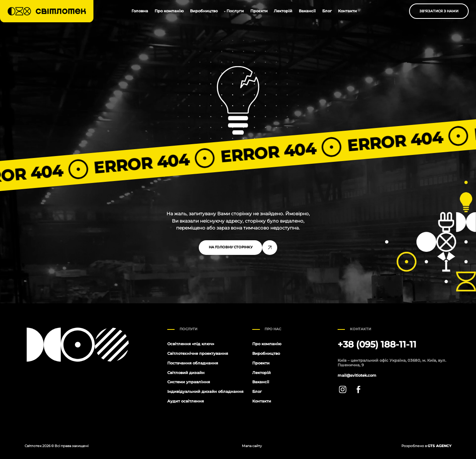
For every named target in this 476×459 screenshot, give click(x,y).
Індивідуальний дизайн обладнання (205, 392)
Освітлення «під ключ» (191, 344)
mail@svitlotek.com (357, 376)
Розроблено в (426, 446)
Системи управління (189, 382)
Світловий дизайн (186, 373)
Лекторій (283, 11)
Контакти (347, 11)
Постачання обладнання (193, 363)
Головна (140, 11)
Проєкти (259, 11)
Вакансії (307, 11)
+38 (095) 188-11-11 (377, 345)
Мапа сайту (252, 446)
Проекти (261, 363)
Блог (327, 11)
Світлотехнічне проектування (198, 353)
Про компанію (169, 11)
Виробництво (204, 11)
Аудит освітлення (186, 401)
